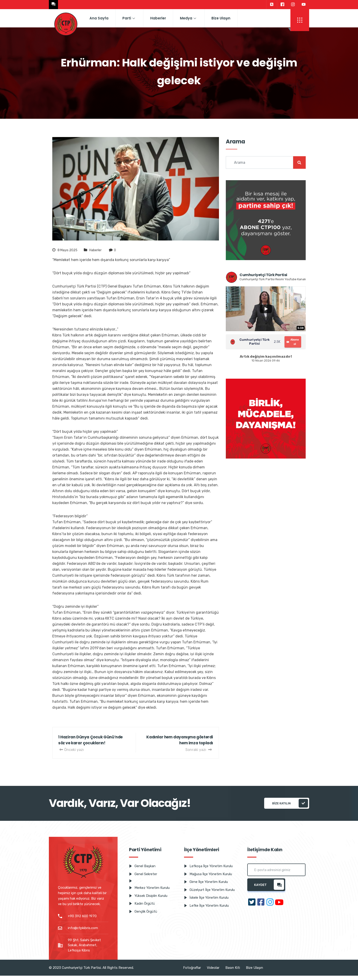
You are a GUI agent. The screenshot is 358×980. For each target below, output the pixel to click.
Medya (188, 18)
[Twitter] (272, 5)
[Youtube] (304, 5)
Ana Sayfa (99, 18)
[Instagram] (293, 5)
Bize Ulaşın (221, 18)
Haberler (158, 18)
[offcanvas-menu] (300, 20)
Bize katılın (290, 803)
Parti (129, 18)
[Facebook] (282, 5)
